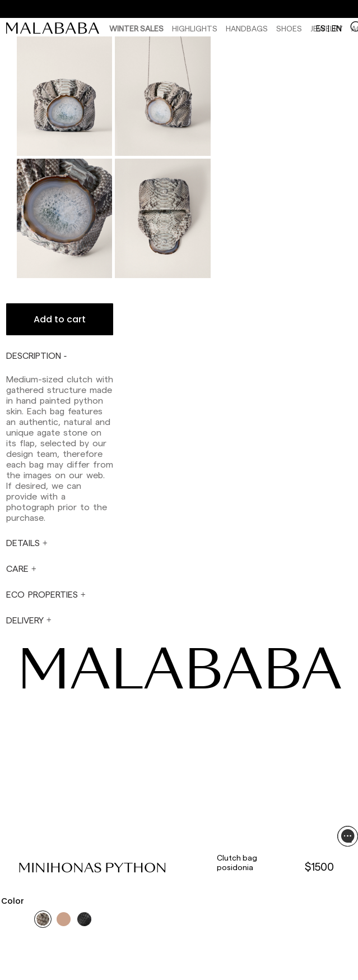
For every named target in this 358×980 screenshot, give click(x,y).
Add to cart (60, 319)
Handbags (247, 28)
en (337, 28)
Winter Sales (136, 28)
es (321, 28)
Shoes (289, 28)
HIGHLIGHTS (195, 28)
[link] (55, 28)
